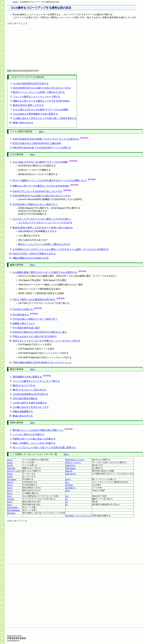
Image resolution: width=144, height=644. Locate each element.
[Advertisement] (31, 45)
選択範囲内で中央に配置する (28, 377)
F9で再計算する (21, 315)
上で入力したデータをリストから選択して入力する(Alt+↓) (42, 219)
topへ (42, 131)
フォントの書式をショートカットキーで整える (37, 97)
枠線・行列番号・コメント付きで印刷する (34, 443)
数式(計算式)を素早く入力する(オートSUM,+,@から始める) (43, 228)
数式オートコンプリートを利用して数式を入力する (39, 92)
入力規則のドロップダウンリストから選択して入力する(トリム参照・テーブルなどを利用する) (61, 249)
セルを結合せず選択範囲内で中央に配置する (35, 114)
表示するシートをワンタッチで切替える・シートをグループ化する (46, 341)
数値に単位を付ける (23, 123)
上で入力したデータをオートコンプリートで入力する (45, 223)
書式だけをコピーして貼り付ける (30, 390)
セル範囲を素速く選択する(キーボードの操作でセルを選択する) (45, 272)
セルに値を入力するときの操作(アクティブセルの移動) (41, 110)
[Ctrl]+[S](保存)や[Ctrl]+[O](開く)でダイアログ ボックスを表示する (46, 139)
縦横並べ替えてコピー (24, 323)
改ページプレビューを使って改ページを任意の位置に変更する (44, 447)
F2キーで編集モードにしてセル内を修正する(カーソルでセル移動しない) (50, 180)
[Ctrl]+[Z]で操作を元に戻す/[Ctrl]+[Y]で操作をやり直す (40, 332)
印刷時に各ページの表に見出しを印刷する (34, 439)
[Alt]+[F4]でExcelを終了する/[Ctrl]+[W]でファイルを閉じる (42, 148)
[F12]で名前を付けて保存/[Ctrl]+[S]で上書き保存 (37, 143)
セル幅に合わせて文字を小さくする (31, 407)
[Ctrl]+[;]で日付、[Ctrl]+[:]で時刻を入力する (34, 254)
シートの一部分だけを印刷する (28, 434)
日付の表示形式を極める (25, 398)
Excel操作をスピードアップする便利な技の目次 (41, 8)
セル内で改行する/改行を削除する (30, 403)
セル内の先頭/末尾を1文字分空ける (31, 84)
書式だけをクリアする (24, 385)
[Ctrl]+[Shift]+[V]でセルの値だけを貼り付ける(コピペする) (42, 88)
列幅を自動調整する (23, 411)
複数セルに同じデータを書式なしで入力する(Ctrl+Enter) (41, 101)
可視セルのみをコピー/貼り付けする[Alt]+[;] (35, 336)
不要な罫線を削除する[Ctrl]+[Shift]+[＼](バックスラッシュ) (42, 362)
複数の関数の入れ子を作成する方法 (31, 258)
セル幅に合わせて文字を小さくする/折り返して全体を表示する (45, 118)
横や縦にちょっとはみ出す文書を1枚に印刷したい (38, 430)
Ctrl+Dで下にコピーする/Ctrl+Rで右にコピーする (37, 191)
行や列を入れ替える (23, 309)
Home (15, 2)
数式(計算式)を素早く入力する (28, 105)
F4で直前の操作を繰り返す (26, 328)
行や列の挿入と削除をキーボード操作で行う (35, 204)
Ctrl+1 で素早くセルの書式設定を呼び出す (34, 299)
